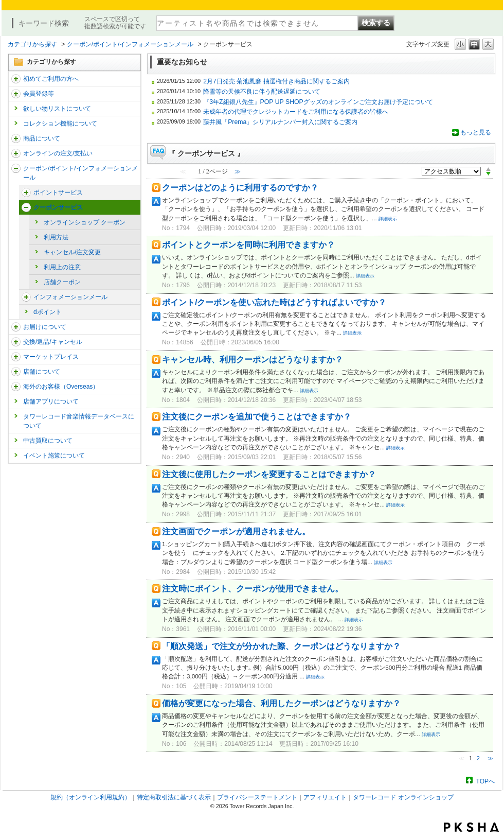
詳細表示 (388, 219)
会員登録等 (39, 94)
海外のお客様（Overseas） (61, 387)
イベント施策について (54, 456)
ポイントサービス (58, 193)
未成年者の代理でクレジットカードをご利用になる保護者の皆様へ (296, 112)
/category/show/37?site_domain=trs (16, 153)
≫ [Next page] (490, 758)
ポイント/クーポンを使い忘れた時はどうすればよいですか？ (274, 302)
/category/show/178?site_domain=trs (26, 297)
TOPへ (485, 781)
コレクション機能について (60, 124)
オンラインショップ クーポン (85, 222)
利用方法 (56, 237)
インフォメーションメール (70, 297)
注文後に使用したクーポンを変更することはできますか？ (269, 474)
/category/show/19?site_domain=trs (16, 342)
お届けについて (45, 327)
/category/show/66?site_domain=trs (26, 207)
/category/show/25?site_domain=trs (16, 387)
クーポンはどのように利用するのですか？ (240, 188)
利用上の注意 (62, 267)
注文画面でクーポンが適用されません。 (236, 531)
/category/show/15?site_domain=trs (16, 138)
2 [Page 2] (478, 758)
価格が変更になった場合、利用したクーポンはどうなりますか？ (281, 703)
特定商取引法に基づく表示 (174, 797)
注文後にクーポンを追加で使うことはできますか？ (257, 417)
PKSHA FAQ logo (471, 827)
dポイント (48, 312)
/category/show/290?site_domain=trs (16, 94)
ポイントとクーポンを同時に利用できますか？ (248, 245)
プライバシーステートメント (257, 797)
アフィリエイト (325, 797)
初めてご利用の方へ (51, 79)
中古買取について (48, 441)
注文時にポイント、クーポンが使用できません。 (253, 589)
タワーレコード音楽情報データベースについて (79, 421)
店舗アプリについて (51, 401)
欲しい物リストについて (57, 109)
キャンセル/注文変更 (72, 252)
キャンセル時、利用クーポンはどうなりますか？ (253, 360)
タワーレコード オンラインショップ (403, 797)
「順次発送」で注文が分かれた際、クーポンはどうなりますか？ (281, 646)
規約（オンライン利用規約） (91, 797)
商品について (42, 138)
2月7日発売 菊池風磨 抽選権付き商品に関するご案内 (276, 81)
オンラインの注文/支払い (58, 153)
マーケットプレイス (51, 357)
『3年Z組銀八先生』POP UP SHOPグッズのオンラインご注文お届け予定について (318, 102)
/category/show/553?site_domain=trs (16, 357)
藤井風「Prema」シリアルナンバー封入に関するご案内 (280, 122)
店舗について (42, 372)
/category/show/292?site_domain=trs (16, 168)
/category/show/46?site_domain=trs (16, 327)
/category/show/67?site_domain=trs (26, 193)
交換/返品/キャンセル (53, 342)
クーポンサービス (58, 207)
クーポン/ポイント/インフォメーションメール (130, 44)
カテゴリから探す (32, 44)
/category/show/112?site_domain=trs (16, 79)
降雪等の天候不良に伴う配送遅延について (262, 92)
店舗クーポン (62, 282)
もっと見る (476, 132)
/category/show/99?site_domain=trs (16, 372)
